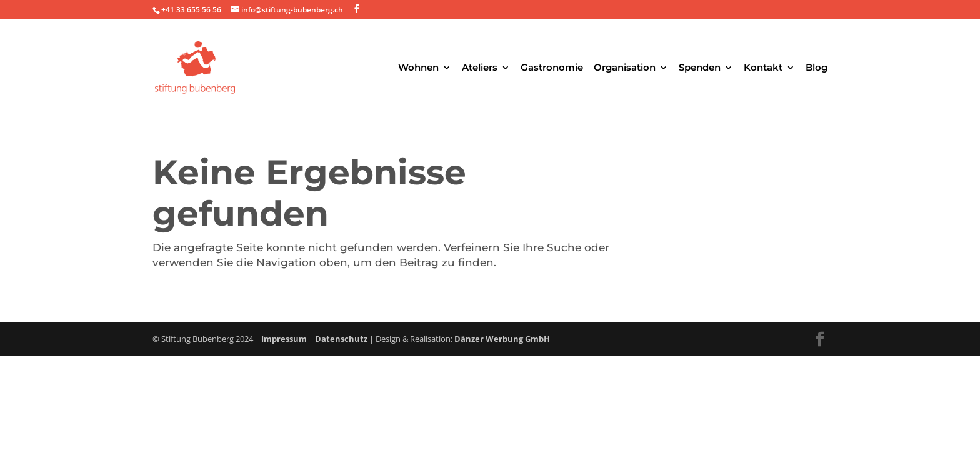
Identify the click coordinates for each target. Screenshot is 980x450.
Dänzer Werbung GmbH (502, 339)
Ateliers (480, 68)
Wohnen (418, 68)
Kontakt (763, 68)
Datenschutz (341, 339)
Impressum (284, 339)
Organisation (625, 68)
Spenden (700, 68)
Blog (817, 68)
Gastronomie (552, 68)
